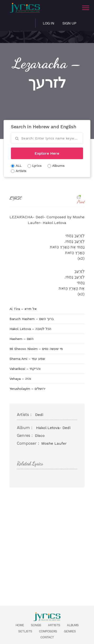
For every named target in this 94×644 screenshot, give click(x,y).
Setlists (25, 631)
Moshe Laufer (54, 443)
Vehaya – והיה (20, 379)
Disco (40, 436)
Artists (54, 625)
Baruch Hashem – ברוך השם (32, 319)
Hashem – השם (21, 339)
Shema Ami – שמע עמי (27, 359)
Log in (48, 23)
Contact (47, 637)
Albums (73, 625)
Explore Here (47, 153)
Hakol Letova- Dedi (53, 428)
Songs (36, 625)
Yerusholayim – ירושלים (27, 389)
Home (20, 625)
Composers (48, 631)
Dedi (39, 415)
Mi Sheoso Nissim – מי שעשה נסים (36, 349)
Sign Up (69, 23)
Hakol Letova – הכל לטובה (30, 329)
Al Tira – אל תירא (23, 309)
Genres (70, 631)
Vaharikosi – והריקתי (25, 369)
